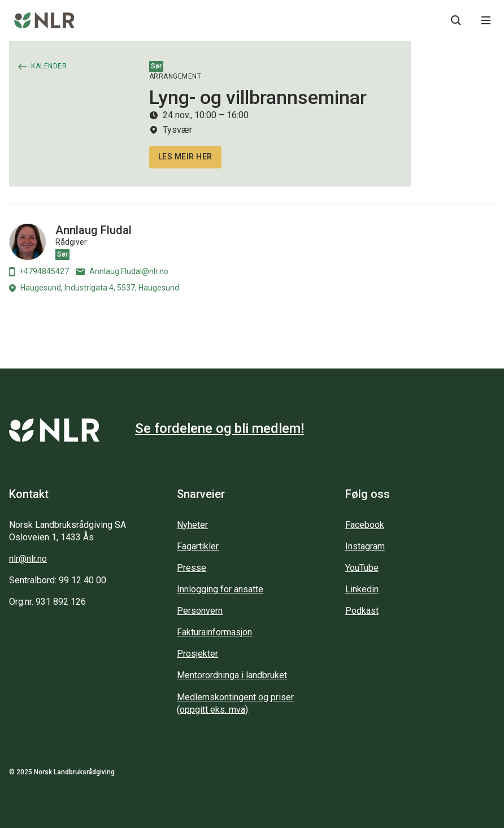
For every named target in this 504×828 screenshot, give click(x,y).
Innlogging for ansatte (220, 589)
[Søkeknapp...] (456, 20)
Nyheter (192, 525)
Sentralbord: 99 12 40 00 (58, 580)
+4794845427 (39, 272)
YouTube (362, 568)
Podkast (362, 611)
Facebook (365, 525)
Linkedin (362, 589)
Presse (192, 568)
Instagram (365, 546)
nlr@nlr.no (28, 559)
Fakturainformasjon (214, 632)
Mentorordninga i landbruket (232, 675)
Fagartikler (198, 546)
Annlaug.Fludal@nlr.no (122, 271)
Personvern (200, 611)
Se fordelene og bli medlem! (220, 428)
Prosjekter (197, 654)
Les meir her (185, 157)
